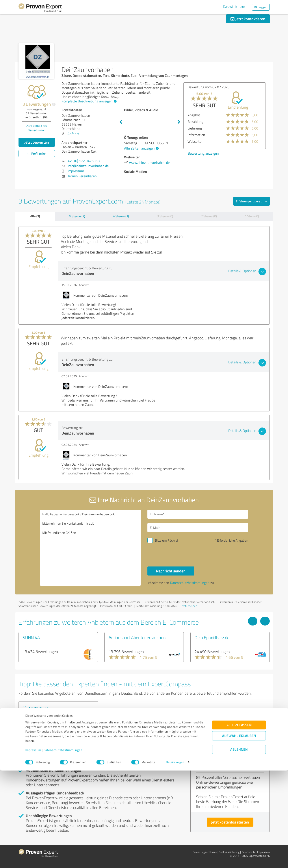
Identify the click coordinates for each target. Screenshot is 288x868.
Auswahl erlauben (239, 833)
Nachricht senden (171, 571)
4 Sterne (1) (121, 216)
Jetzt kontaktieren (248, 19)
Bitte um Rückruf (167, 540)
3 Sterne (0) (165, 216)
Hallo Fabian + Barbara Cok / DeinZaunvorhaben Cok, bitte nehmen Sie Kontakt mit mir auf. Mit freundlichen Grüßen (90, 548)
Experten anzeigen (43, 732)
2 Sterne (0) (209, 216)
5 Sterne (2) (77, 216)
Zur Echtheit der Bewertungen (37, 128)
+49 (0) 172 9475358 (84, 161)
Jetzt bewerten (37, 142)
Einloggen (261, 7)
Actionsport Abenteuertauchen (137, 637)
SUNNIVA (31, 637)
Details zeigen (175, 860)
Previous (121, 122)
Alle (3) (35, 216)
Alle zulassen (239, 823)
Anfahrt (73, 134)
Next (179, 122)
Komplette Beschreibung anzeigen (88, 101)
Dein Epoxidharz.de (212, 637)
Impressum (33, 847)
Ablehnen (239, 847)
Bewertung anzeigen (203, 153)
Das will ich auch (235, 7)
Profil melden (189, 606)
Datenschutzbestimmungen (63, 847)
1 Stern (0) (252, 216)
